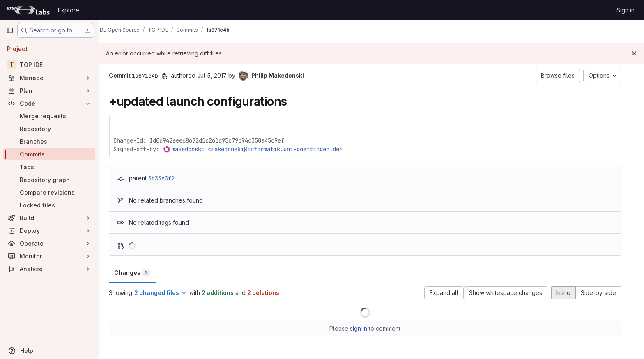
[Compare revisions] (49, 192)
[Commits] (49, 154)
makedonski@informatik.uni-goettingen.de (281, 149)
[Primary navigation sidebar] (10, 30)
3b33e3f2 (168, 178)
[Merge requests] (49, 116)
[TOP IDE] (49, 64)
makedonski (194, 149)
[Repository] (49, 129)
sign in (365, 328)
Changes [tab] (138, 273)
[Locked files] (49, 205)
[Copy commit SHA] (170, 76)
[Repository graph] (49, 180)
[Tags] (49, 167)
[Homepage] (28, 10)
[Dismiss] (634, 53)
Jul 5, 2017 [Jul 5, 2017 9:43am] (218, 75)
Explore (69, 10)
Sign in (626, 10)
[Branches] (49, 142)
